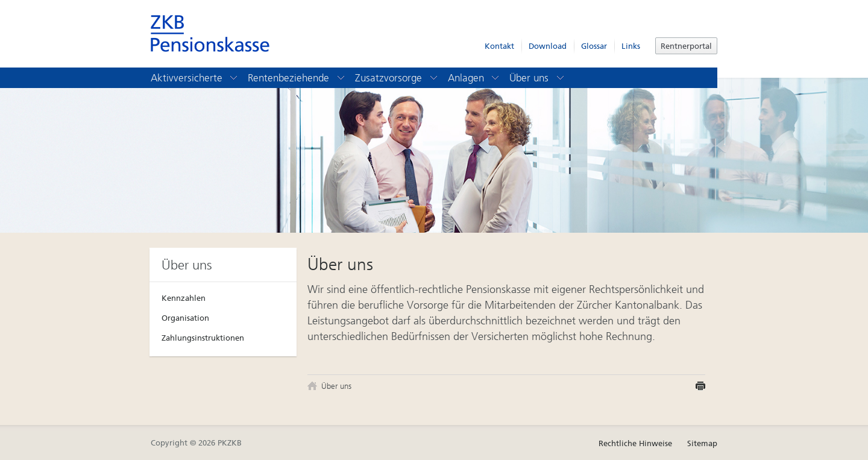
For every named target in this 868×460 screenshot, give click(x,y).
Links (631, 46)
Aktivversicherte (195, 78)
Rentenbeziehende (297, 78)
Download (548, 46)
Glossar (594, 46)
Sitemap (702, 443)
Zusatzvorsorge (397, 78)
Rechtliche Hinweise (635, 443)
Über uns (537, 78)
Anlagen (474, 78)
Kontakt (499, 46)
